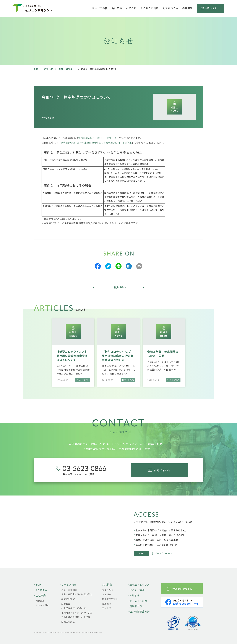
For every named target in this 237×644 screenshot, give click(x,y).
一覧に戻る (118, 287)
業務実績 (40, 601)
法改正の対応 (68, 622)
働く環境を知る (110, 599)
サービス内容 (69, 584)
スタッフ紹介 (42, 605)
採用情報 (107, 584)
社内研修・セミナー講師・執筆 (77, 613)
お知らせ (131, 8)
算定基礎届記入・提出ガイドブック (97, 138)
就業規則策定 (68, 599)
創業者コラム (170, 8)
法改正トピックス (140, 584)
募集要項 (107, 604)
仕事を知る (108, 590)
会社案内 (41, 595)
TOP (36, 69)
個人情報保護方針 (140, 612)
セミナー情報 (137, 590)
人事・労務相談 (69, 590)
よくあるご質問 (150, 8)
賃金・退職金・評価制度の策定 (77, 594)
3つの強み (41, 590)
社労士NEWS (65, 69)
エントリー (108, 608)
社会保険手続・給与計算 (74, 608)
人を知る (107, 594)
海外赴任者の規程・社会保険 (76, 617)
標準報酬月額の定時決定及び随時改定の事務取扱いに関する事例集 (96, 143)
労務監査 (66, 604)
